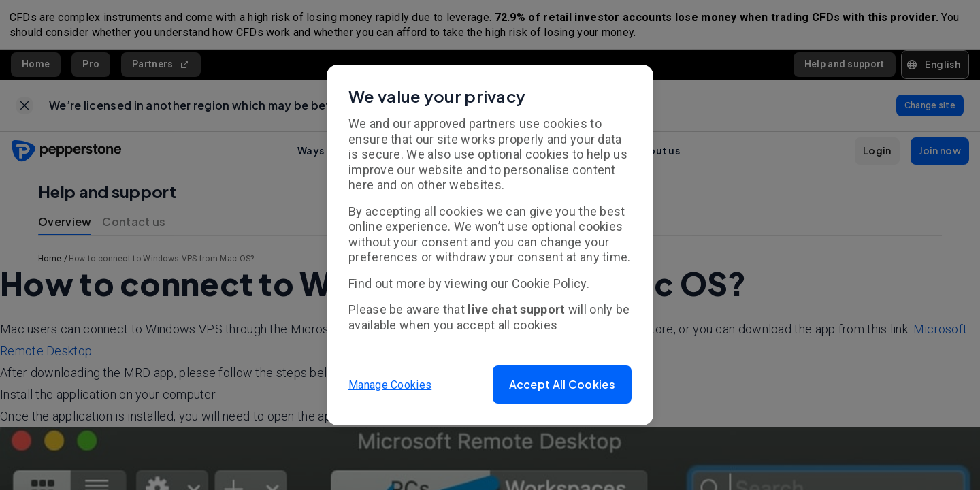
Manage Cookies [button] (390, 384)
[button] (562, 385)
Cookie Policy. (551, 283)
